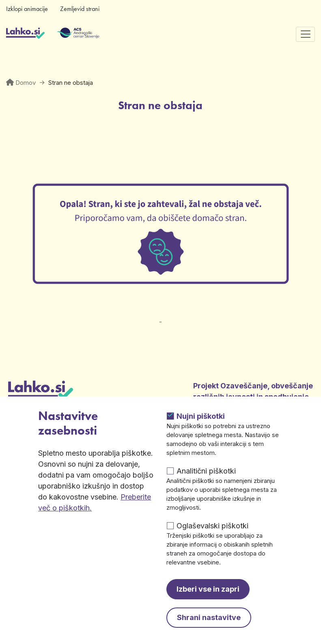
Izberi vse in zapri (208, 589)
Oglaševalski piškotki (212, 526)
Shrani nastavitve (209, 617)
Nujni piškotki (201, 416)
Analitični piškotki (206, 471)
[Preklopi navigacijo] (305, 34)
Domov (26, 83)
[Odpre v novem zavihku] (161, 314)
